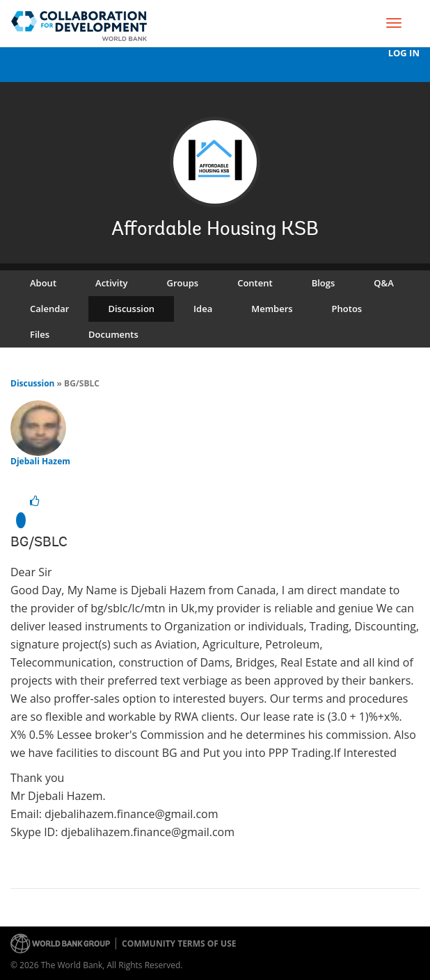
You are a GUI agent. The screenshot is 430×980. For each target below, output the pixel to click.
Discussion (131, 309)
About (43, 283)
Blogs (324, 283)
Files (40, 334)
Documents (113, 334)
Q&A (383, 283)
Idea (203, 309)
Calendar (49, 309)
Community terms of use (179, 944)
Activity (111, 283)
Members (272, 309)
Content (255, 283)
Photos (347, 309)
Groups (183, 283)
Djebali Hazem (40, 461)
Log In (404, 53)
